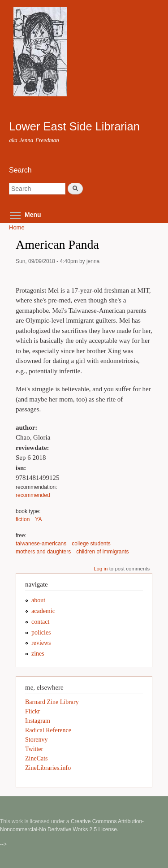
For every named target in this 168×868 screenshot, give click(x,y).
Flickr (32, 711)
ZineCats (37, 758)
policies (41, 633)
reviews (41, 643)
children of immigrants (102, 552)
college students (91, 544)
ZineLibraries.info (48, 768)
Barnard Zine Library (52, 702)
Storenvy (37, 740)
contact (40, 622)
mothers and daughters (43, 552)
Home (17, 227)
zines (38, 654)
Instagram (38, 721)
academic (43, 611)
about (38, 600)
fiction (23, 519)
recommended (33, 495)
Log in (101, 569)
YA (38, 519)
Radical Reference (48, 730)
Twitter (34, 749)
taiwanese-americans (41, 544)
